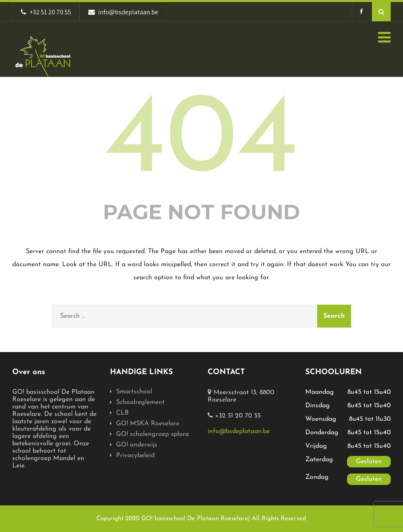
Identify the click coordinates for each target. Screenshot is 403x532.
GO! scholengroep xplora (152, 434)
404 (201, 142)
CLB (122, 413)
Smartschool (134, 392)
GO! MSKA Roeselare (148, 424)
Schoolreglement (140, 402)
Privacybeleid (135, 456)
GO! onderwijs (137, 445)
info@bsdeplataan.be (239, 431)
